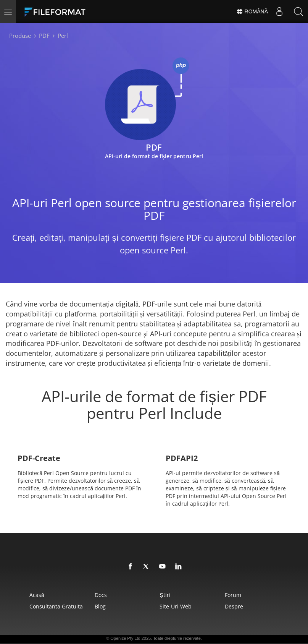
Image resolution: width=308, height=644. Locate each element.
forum (233, 595)
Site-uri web (176, 606)
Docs (101, 595)
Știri (165, 595)
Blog (100, 606)
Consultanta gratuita (56, 606)
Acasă (37, 595)
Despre (234, 606)
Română (252, 11)
